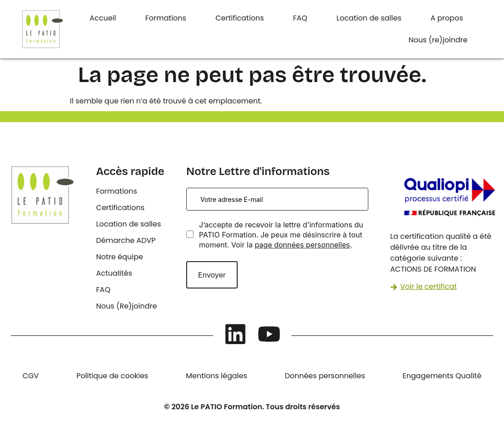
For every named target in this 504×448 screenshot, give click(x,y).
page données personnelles (302, 245)
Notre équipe (120, 257)
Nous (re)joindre (438, 40)
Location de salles (369, 18)
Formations (166, 18)
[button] (449, 18)
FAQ (300, 18)
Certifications (239, 18)
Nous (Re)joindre (127, 306)
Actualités (114, 273)
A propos (447, 18)
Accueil (103, 18)
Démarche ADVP (126, 240)
